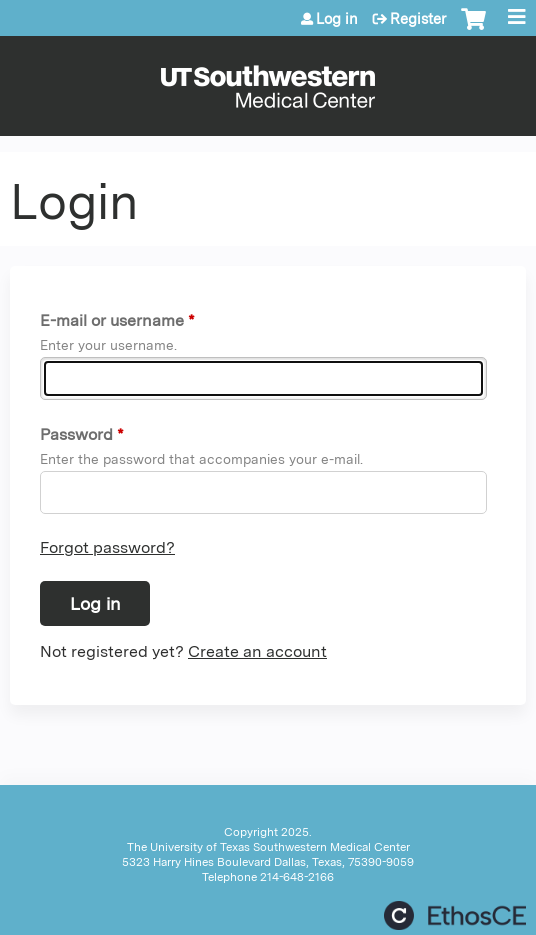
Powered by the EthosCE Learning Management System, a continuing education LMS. (455, 915)
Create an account (257, 651)
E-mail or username (112, 320)
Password (76, 434)
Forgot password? (107, 547)
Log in (337, 19)
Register (418, 19)
